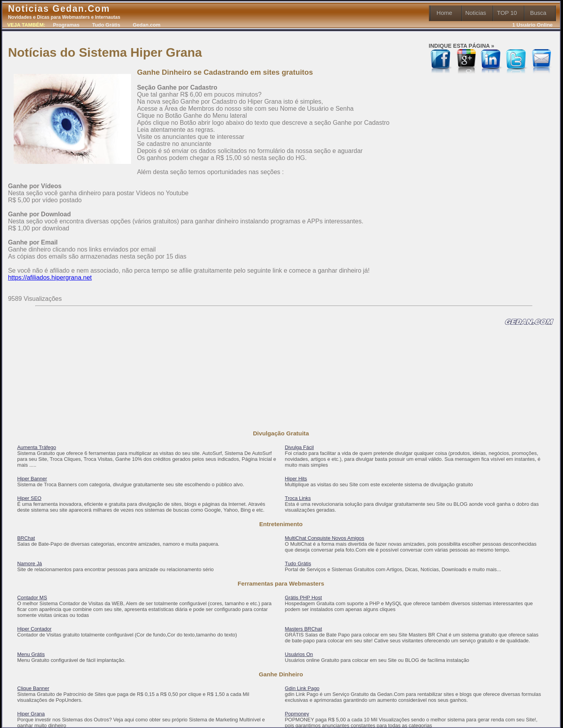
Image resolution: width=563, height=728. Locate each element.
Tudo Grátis (106, 25)
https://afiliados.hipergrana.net (50, 278)
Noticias (476, 13)
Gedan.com (146, 25)
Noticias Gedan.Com (64, 12)
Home (445, 13)
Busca (538, 13)
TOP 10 (507, 13)
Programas (66, 25)
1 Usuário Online (532, 25)
